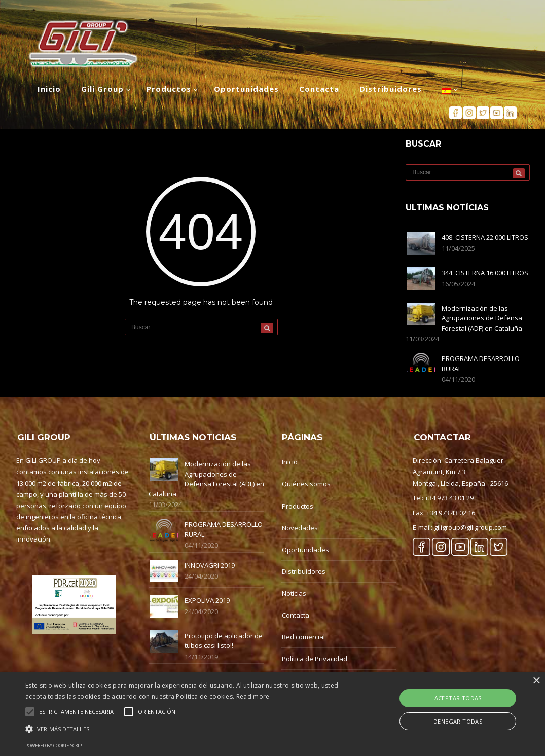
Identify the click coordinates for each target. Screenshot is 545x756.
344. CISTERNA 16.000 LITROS (485, 273)
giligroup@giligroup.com (470, 527)
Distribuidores (304, 571)
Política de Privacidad (315, 659)
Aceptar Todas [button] (458, 698)
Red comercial (303, 637)
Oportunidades (305, 550)
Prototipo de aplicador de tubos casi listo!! (224, 641)
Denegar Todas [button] (458, 721)
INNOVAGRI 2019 (210, 565)
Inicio (290, 462)
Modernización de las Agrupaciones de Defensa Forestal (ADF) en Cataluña (482, 318)
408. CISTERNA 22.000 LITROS (485, 237)
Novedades (300, 528)
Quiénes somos (306, 484)
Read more (253, 696)
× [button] (536, 681)
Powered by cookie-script (55, 746)
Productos (298, 506)
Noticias (294, 593)
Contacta (296, 615)
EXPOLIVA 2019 (207, 600)
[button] (186, 729)
